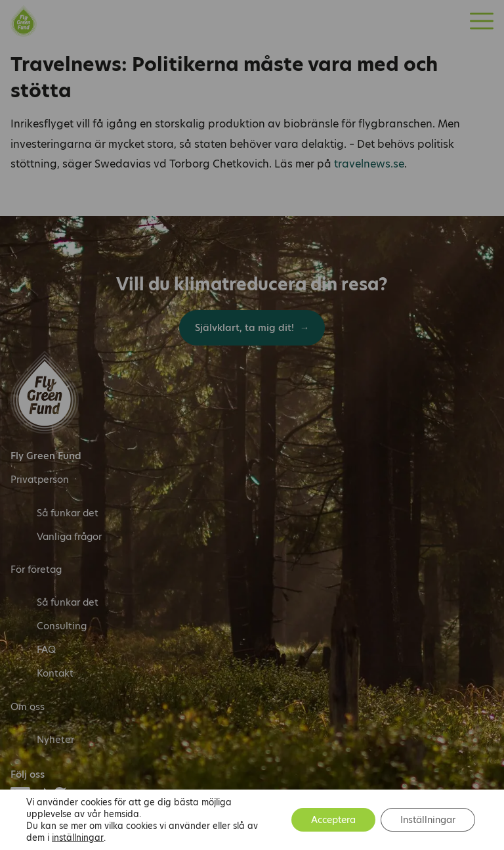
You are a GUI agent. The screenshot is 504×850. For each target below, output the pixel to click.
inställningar (78, 838)
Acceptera (333, 820)
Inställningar (428, 820)
